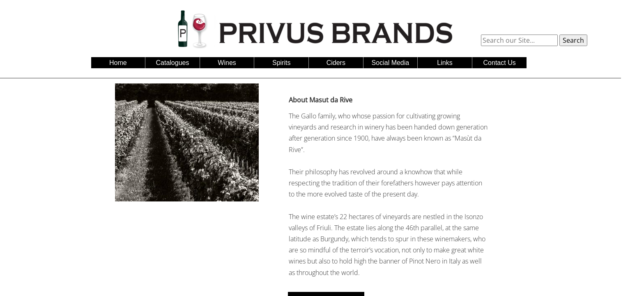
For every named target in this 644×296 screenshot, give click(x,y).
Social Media (391, 63)
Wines (227, 63)
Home (118, 63)
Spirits (281, 63)
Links (445, 63)
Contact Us (500, 63)
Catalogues (173, 63)
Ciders (336, 63)
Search (573, 40)
